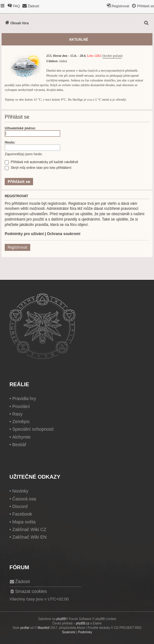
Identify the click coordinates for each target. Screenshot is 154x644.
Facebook (22, 514)
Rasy (17, 414)
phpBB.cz (83, 623)
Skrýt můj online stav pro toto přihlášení (38, 168)
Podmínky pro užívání (24, 234)
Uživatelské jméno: (20, 128)
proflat (25, 628)
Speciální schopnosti (33, 429)
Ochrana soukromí (64, 234)
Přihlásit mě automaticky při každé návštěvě (41, 162)
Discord (20, 506)
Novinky (20, 491)
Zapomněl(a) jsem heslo (23, 154)
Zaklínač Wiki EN (29, 537)
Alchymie (21, 437)
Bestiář (19, 445)
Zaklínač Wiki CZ (29, 529)
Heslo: (10, 142)
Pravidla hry (24, 399)
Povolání (21, 406)
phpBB (61, 619)
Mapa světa (24, 522)
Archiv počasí (112, 56)
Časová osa (24, 499)
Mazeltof (43, 628)
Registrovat (17, 247)
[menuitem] (14, 6)
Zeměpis (21, 422)
